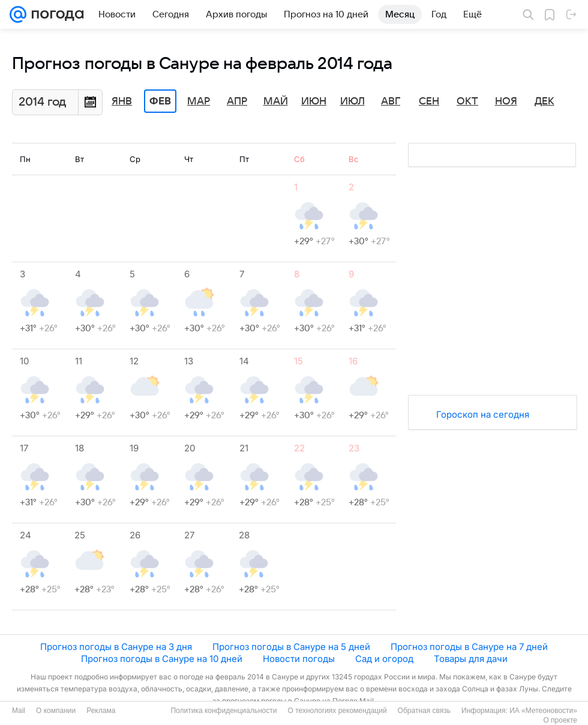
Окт (467, 101)
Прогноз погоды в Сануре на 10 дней (162, 659)
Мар (199, 101)
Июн (314, 101)
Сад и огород (384, 659)
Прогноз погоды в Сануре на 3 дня (116, 647)
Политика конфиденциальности (223, 711)
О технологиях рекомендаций (337, 711)
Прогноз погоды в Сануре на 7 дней (469, 647)
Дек (544, 101)
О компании (56, 711)
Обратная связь (424, 711)
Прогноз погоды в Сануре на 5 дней (291, 647)
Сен (429, 101)
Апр (237, 101)
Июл (352, 101)
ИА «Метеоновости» (543, 711)
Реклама (101, 711)
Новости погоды (299, 659)
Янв (122, 101)
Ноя (506, 101)
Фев (160, 101)
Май (276, 101)
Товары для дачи (471, 659)
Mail (19, 711)
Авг (391, 101)
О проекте (560, 720)
